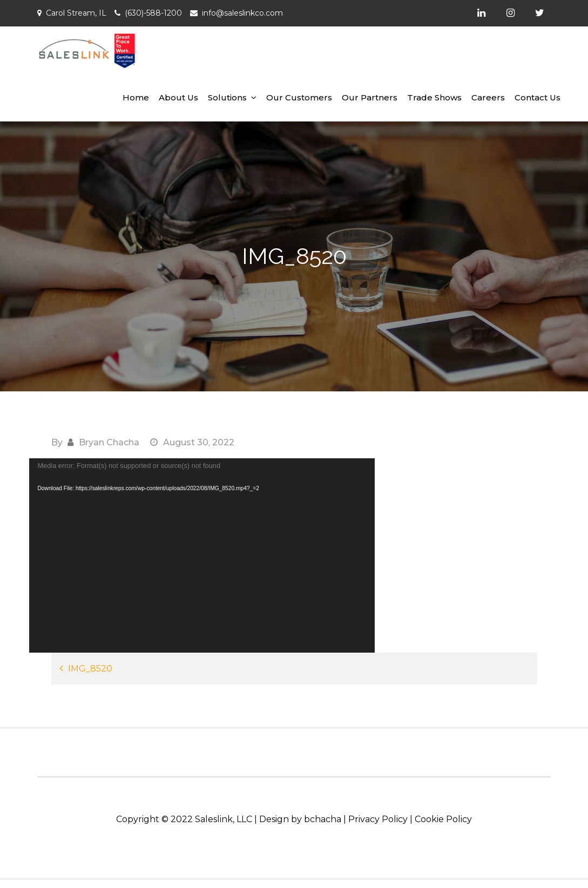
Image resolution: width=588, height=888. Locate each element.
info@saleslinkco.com (242, 13)
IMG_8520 (90, 669)
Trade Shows (434, 97)
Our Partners (370, 97)
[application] (202, 555)
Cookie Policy (443, 819)
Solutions (227, 97)
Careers (488, 97)
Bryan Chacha (109, 442)
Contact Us (538, 97)
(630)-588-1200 (153, 13)
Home (136, 97)
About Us (178, 97)
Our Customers (299, 97)
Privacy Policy (378, 819)
